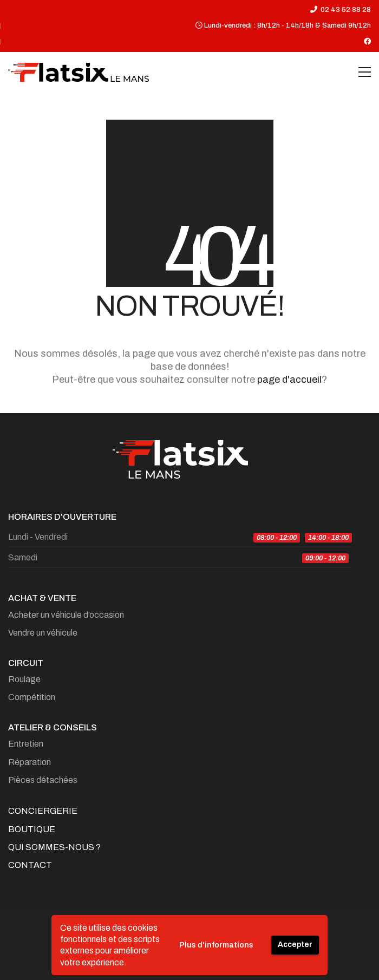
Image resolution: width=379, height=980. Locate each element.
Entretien (26, 744)
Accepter (295, 945)
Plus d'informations (216, 945)
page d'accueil (289, 380)
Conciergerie (43, 811)
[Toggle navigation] (365, 72)
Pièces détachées (43, 780)
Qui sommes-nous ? (54, 847)
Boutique (32, 829)
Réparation (30, 762)
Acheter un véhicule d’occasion (66, 615)
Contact (30, 865)
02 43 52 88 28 (346, 10)
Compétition (32, 697)
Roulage (24, 679)
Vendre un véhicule (43, 633)
